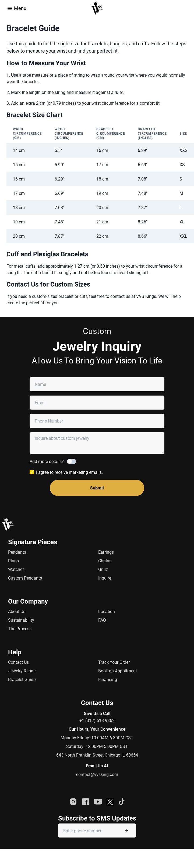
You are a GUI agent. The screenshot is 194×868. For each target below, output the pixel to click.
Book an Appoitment (118, 671)
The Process (20, 629)
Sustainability (21, 620)
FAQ (102, 620)
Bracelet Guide (22, 679)
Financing (108, 679)
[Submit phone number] (126, 830)
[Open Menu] (10, 8)
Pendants (17, 552)
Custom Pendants (25, 578)
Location (107, 611)
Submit (97, 488)
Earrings (106, 552)
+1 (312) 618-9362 (97, 720)
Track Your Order (114, 662)
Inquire (105, 578)
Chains (105, 561)
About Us (17, 611)
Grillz (103, 569)
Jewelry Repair (22, 671)
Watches (16, 569)
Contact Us (18, 662)
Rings (13, 561)
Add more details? (47, 461)
